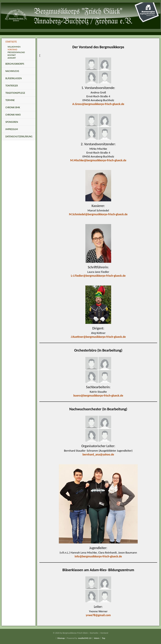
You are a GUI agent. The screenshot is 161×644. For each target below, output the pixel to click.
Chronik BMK (13, 107)
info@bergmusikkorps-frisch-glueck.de (98, 556)
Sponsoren (12, 122)
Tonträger (12, 86)
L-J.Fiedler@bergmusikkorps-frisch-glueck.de (98, 276)
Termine (10, 100)
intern (97, 638)
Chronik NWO (13, 115)
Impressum (12, 129)
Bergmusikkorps (15, 64)
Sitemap (61, 638)
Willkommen (14, 47)
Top (104, 638)
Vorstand (12, 50)
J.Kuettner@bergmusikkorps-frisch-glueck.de (98, 337)
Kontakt (12, 55)
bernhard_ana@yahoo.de (98, 454)
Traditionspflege (15, 93)
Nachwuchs (12, 71)
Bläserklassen (14, 78)
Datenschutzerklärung (19, 136)
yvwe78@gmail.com (98, 615)
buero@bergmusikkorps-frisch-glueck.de (98, 396)
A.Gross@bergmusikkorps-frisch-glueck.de (98, 104)
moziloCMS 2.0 (85, 638)
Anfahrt (12, 58)
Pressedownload (16, 52)
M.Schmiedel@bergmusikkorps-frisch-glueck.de (98, 214)
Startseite (11, 42)
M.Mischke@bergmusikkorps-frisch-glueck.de (98, 160)
